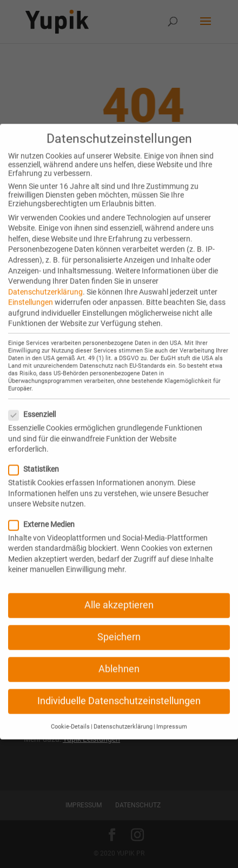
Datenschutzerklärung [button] (123, 714)
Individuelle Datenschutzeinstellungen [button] (119, 689)
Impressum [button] (172, 714)
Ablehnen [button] (119, 657)
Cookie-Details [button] (70, 714)
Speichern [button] (119, 625)
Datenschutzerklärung (45, 279)
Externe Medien (46, 511)
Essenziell (37, 401)
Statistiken (38, 457)
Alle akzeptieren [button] (119, 592)
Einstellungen (31, 290)
